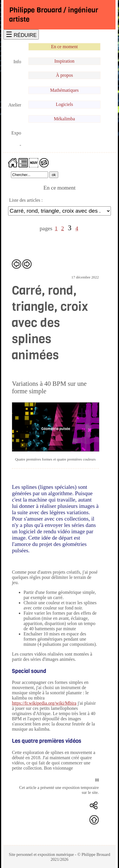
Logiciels (65, 104)
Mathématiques (64, 90)
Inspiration (64, 61)
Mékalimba (64, 119)
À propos (64, 75)
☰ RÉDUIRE (21, 34)
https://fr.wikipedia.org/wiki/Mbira (44, 703)
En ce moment (64, 47)
